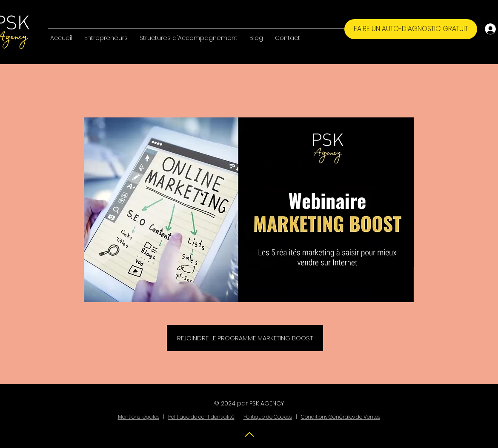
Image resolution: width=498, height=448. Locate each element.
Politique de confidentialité (201, 417)
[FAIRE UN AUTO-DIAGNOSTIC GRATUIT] (411, 29)
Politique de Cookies (268, 417)
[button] (106, 34)
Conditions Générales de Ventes (341, 417)
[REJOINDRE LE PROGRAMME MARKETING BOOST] (245, 338)
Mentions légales (139, 417)
